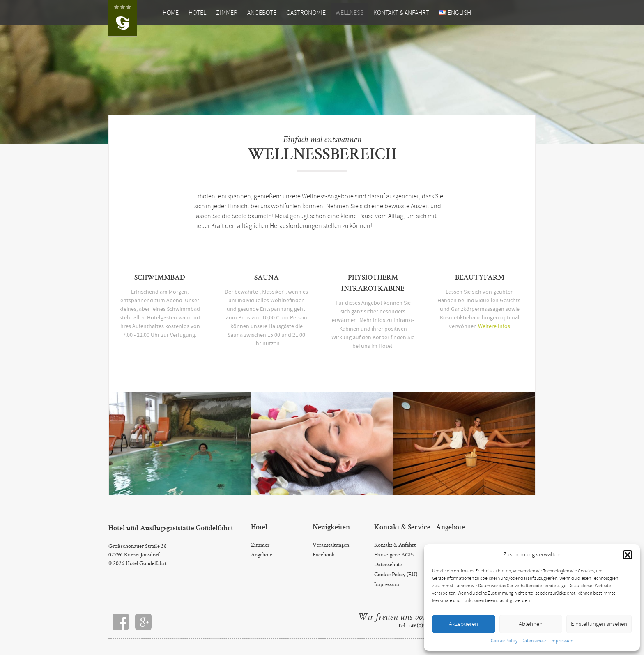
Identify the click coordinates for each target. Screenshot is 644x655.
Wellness (350, 13)
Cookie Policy (504, 641)
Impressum (562, 641)
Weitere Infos (494, 326)
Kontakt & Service (402, 528)
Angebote (262, 13)
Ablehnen (531, 624)
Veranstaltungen (331, 545)
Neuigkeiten (331, 528)
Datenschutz (534, 641)
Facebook (324, 554)
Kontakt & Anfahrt (401, 13)
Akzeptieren (463, 624)
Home (171, 13)
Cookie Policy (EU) (396, 574)
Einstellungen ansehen (599, 624)
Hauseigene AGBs (394, 554)
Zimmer (227, 13)
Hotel (197, 13)
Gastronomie (306, 13)
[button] (628, 555)
